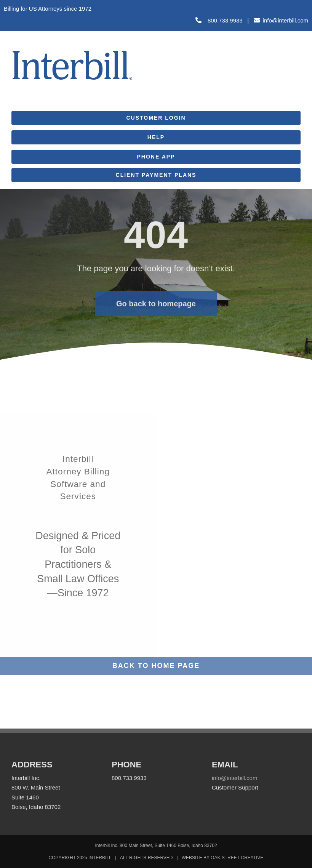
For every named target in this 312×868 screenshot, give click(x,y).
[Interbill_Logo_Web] (72, 53)
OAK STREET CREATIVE (237, 858)
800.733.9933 (219, 20)
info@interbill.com (286, 20)
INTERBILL (100, 858)
